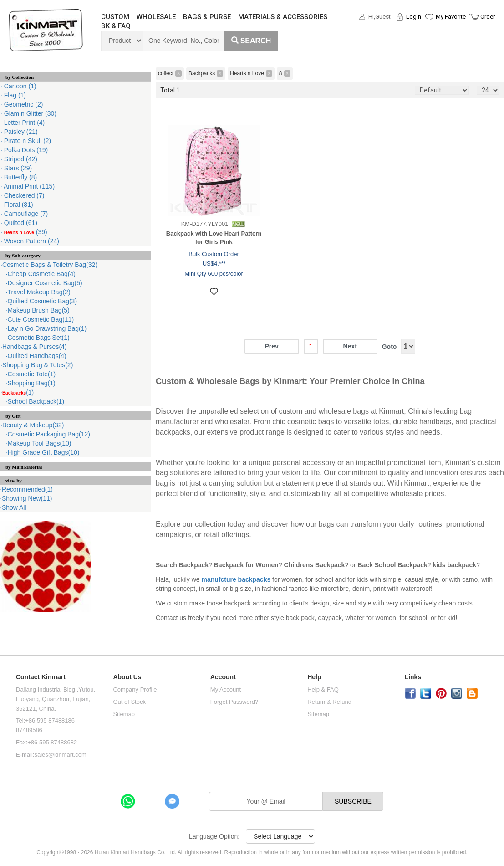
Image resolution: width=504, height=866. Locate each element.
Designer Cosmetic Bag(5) (45, 283)
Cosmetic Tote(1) (32, 374)
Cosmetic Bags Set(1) (39, 338)
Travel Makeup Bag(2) (39, 292)
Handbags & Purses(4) (35, 347)
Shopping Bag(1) (32, 383)
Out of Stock (129, 702)
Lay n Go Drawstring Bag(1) (47, 328)
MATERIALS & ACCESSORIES (283, 17)
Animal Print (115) (28, 186)
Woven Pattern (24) (31, 241)
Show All (14, 507)
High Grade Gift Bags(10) (44, 452)
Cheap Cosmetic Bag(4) (42, 274)
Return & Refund (329, 702)
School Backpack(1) (36, 401)
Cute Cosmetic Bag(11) (41, 319)
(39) (25, 232)
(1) (18, 392)
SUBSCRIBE (353, 801)
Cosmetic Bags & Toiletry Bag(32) (50, 265)
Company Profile (135, 689)
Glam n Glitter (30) (29, 113)
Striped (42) (20, 159)
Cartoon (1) (19, 86)
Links (413, 677)
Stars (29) (17, 168)
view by (14, 481)
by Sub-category (23, 256)
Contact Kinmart (41, 677)
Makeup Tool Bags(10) (40, 443)
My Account (226, 689)
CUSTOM (115, 17)
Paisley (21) (20, 132)
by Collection (20, 77)
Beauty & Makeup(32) (33, 425)
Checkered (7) (23, 195)
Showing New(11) (27, 498)
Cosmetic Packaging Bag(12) (49, 434)
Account (223, 677)
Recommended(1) (27, 489)
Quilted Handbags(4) (37, 356)
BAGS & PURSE (207, 17)
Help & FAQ (323, 689)
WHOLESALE (156, 17)
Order (488, 17)
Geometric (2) (23, 104)
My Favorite (451, 17)
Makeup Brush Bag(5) (39, 310)
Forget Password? (234, 702)
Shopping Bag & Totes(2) (38, 365)
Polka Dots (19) (25, 150)
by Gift (13, 416)
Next (350, 346)
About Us (127, 677)
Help (314, 677)
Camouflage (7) (25, 214)
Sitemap (124, 714)
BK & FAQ (116, 26)
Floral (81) (18, 205)
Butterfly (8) (20, 177)
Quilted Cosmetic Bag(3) (43, 301)
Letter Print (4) (23, 123)
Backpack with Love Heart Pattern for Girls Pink (214, 238)
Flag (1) (14, 95)
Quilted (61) (20, 223)
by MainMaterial (24, 467)
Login (414, 17)
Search (251, 41)
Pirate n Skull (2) (27, 141)
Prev (272, 346)
